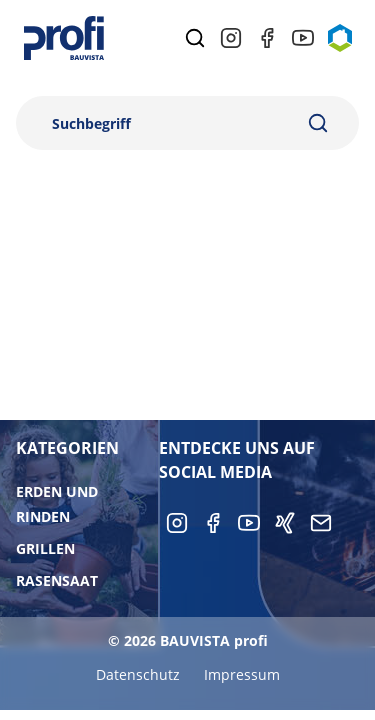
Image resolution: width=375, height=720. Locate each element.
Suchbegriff (91, 123)
